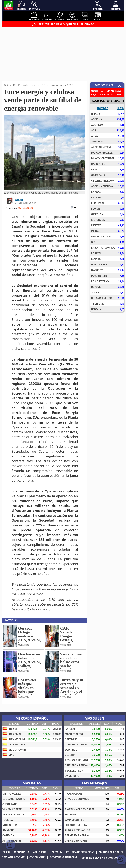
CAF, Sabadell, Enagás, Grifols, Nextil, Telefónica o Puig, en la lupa (70, 642)
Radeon (19, 200)
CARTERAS (114, 101)
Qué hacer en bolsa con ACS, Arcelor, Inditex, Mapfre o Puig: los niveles (29, 666)
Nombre (102, 108)
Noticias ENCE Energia (16, 85)
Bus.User (98, 6)
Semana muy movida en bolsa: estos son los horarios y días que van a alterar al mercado (72, 668)
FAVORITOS (98, 101)
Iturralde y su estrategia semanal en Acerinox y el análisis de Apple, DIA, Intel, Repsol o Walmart (72, 694)
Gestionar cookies (14, 857)
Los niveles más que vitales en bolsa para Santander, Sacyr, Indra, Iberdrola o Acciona (29, 694)
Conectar (116, 6)
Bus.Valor (34, 6)
